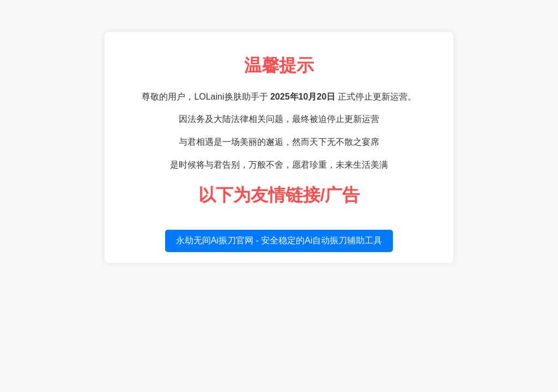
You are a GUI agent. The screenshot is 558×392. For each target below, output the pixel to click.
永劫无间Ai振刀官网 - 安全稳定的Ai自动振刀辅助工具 (279, 240)
